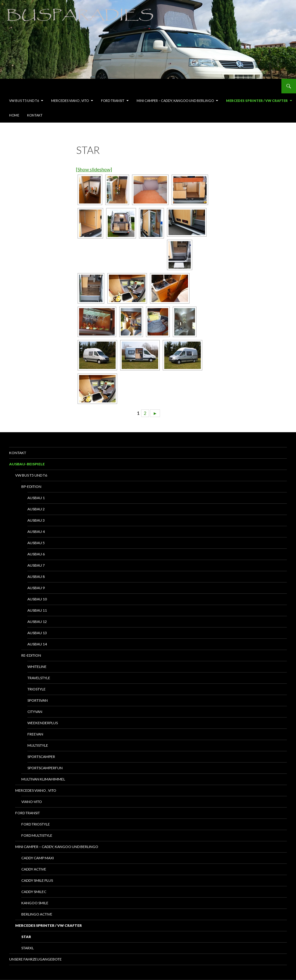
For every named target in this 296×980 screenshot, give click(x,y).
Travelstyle (39, 678)
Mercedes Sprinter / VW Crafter (257, 101)
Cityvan (35, 712)
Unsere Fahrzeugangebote (35, 959)
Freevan (35, 734)
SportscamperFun (45, 768)
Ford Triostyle (36, 824)
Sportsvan (38, 700)
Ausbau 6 (36, 554)
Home (14, 115)
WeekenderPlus (43, 723)
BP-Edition (31, 487)
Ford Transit (113, 101)
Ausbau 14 (37, 644)
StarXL (28, 948)
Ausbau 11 (37, 610)
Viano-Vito (32, 802)
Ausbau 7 (36, 565)
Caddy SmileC (34, 892)
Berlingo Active (37, 914)
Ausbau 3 (36, 520)
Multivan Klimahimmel (43, 779)
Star (26, 937)
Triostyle (37, 689)
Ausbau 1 (36, 498)
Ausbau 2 (36, 509)
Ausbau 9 (36, 588)
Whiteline (37, 667)
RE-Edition (31, 655)
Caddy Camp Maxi (38, 858)
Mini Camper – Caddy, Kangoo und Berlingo (175, 101)
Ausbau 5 (36, 543)
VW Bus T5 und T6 (24, 101)
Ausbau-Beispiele (27, 464)
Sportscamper (41, 757)
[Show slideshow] (94, 169)
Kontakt (35, 115)
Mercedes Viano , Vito (70, 101)
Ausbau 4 (36, 532)
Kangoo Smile (35, 903)
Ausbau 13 (37, 633)
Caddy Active (34, 869)
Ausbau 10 (37, 599)
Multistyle (38, 745)
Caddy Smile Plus (37, 880)
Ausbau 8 (36, 577)
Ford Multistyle (37, 835)
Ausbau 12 (37, 622)
